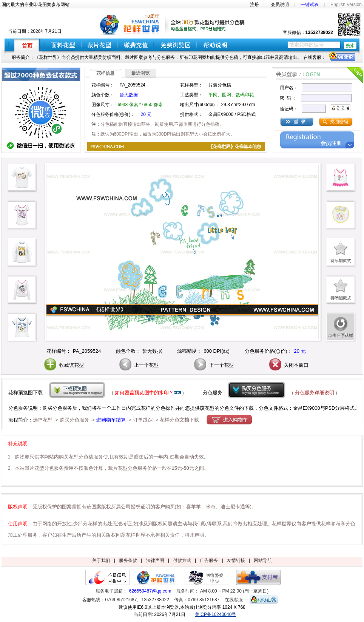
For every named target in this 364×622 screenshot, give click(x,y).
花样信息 (105, 73)
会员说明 (280, 5)
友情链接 (236, 560)
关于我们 (101, 560)
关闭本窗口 (288, 365)
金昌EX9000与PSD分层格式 (324, 408)
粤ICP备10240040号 (215, 614)
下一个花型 (213, 365)
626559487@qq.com (150, 591)
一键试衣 (310, 5)
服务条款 (128, 560)
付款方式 (182, 560)
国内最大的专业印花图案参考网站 (35, 5)
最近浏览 (140, 73)
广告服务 (209, 560)
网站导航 (263, 560)
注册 (254, 5)
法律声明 (155, 560)
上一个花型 (138, 365)
